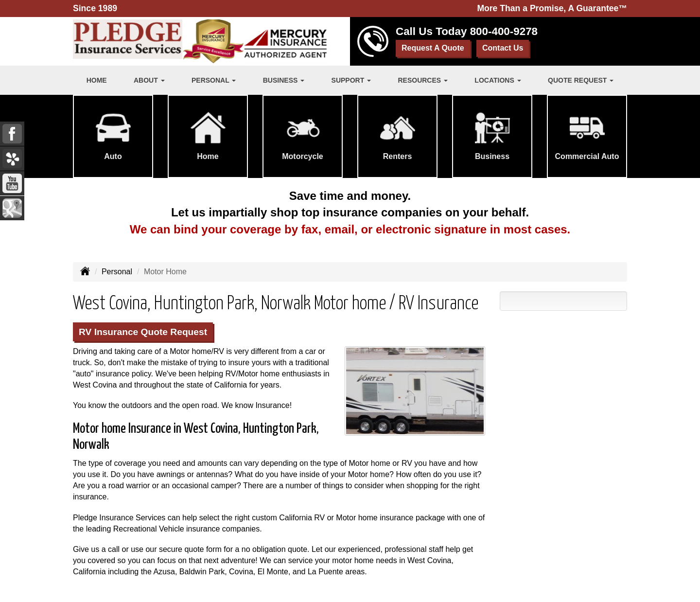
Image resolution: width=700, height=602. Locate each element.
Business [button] (284, 80)
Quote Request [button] (581, 80)
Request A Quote (433, 48)
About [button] (149, 80)
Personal (117, 272)
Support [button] (351, 80)
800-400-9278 (504, 31)
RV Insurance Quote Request (143, 332)
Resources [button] (423, 80)
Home (97, 80)
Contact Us (503, 48)
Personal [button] (214, 80)
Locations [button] (498, 80)
